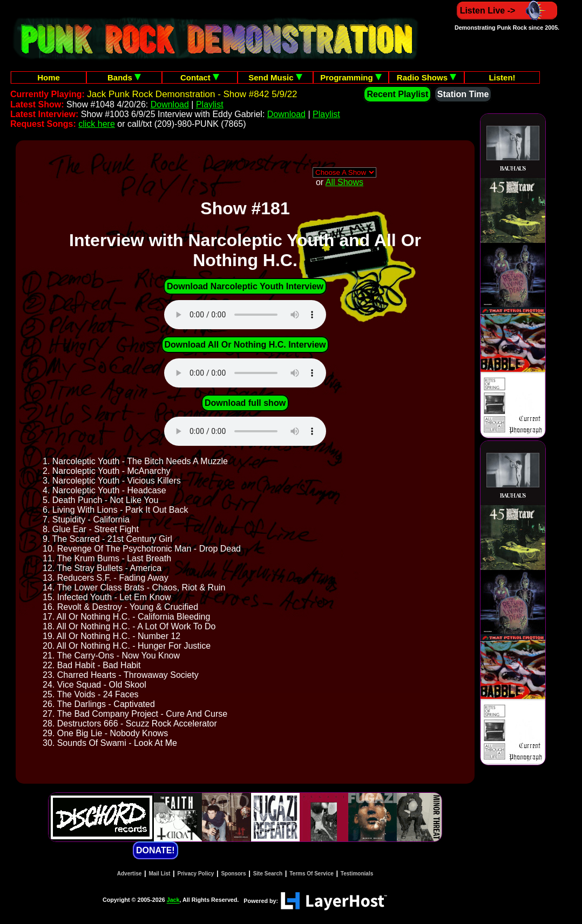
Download (170, 104)
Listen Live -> (507, 11)
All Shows (344, 182)
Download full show (245, 403)
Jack (173, 900)
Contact (200, 77)
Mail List (159, 874)
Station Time (463, 94)
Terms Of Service (312, 874)
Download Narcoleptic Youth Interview (245, 286)
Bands (124, 77)
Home (49, 77)
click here (97, 124)
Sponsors (233, 874)
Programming (351, 77)
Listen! (502, 77)
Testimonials (357, 874)
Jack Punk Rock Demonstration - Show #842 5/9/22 (192, 94)
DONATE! (155, 850)
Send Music (275, 77)
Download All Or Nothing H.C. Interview (245, 345)
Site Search (268, 874)
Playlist (210, 104)
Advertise (130, 874)
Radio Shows (427, 77)
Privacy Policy (196, 874)
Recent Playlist (397, 94)
